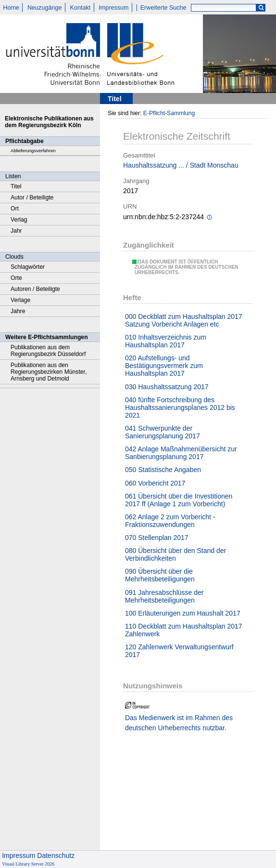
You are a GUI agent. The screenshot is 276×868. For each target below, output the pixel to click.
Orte (16, 278)
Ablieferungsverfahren (33, 151)
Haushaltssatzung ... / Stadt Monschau (181, 165)
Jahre (18, 311)
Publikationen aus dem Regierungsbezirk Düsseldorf (48, 351)
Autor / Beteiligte (32, 197)
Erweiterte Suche (163, 8)
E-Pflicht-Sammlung (169, 113)
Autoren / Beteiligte (35, 289)
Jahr (16, 231)
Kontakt (81, 8)
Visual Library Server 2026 (28, 864)
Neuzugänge (44, 8)
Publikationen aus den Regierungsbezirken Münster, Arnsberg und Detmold (49, 372)
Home (11, 8)
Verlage (20, 300)
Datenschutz (56, 855)
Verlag (19, 220)
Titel (16, 186)
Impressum (113, 8)
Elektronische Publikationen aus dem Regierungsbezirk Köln (49, 122)
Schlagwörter (28, 267)
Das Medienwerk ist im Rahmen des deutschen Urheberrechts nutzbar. (179, 723)
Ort (15, 209)
